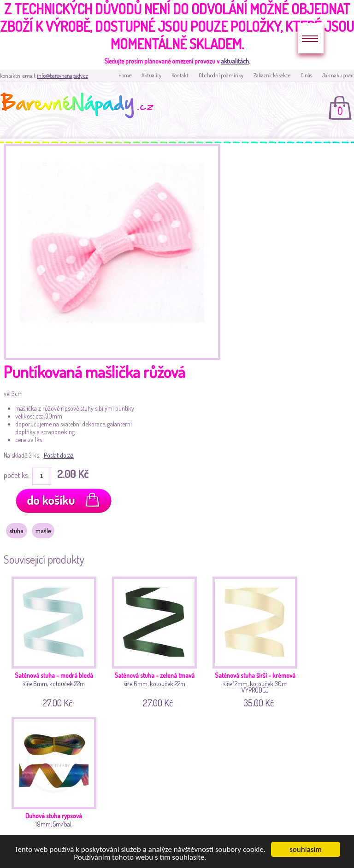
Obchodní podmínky (221, 75)
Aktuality (151, 75)
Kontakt (180, 75)
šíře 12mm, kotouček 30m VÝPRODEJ (257, 641)
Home (125, 75)
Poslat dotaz (59, 455)
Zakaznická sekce (272, 75)
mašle (43, 531)
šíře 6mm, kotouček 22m (56, 641)
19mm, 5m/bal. (56, 781)
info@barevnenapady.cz (62, 76)
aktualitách (235, 61)
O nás (306, 75)
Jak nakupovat (338, 75)
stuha (17, 531)
